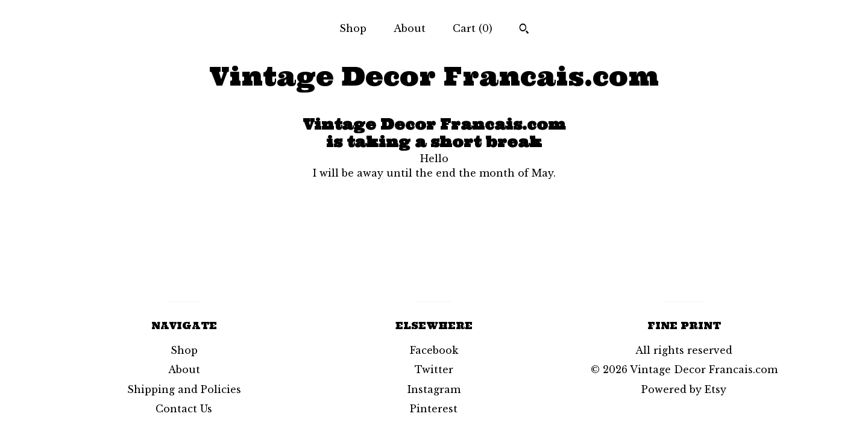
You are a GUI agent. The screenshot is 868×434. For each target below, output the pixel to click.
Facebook (434, 350)
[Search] (524, 30)
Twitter (434, 370)
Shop (353, 28)
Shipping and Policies (184, 389)
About (410, 28)
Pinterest (434, 409)
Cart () (473, 28)
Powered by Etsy (684, 389)
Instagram (434, 389)
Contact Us (184, 409)
